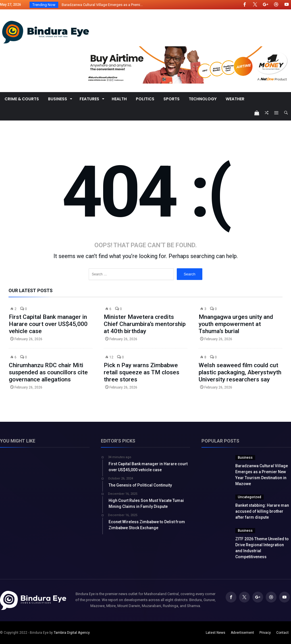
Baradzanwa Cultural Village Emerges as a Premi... (101, 5)
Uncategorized (250, 497)
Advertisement (242, 633)
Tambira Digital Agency (72, 633)
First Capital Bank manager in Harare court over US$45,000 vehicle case (48, 324)
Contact (282, 633)
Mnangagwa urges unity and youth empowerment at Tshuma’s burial (236, 324)
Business (245, 458)
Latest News (216, 633)
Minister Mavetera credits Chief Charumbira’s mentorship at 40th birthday (145, 324)
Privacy (265, 633)
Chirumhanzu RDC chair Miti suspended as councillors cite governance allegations (48, 372)
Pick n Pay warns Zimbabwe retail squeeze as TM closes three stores (142, 372)
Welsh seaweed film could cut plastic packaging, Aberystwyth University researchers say (240, 372)
